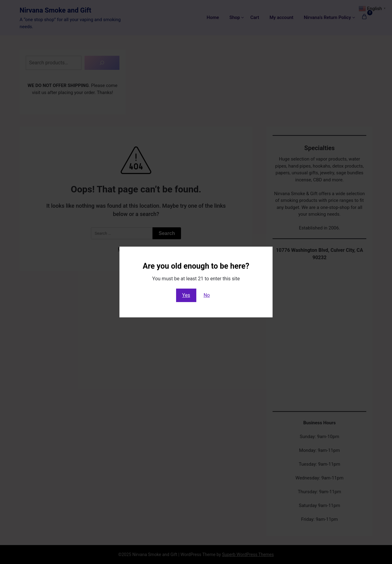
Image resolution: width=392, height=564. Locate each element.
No (207, 295)
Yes (186, 295)
